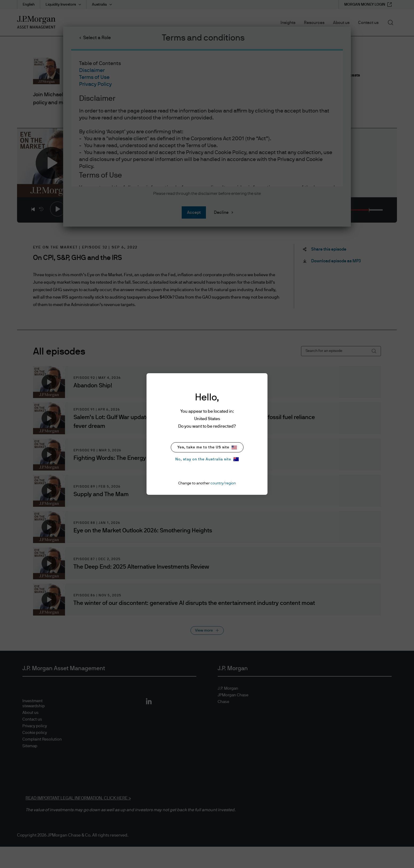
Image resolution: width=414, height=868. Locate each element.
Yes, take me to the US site (207, 447)
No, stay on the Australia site (207, 459)
